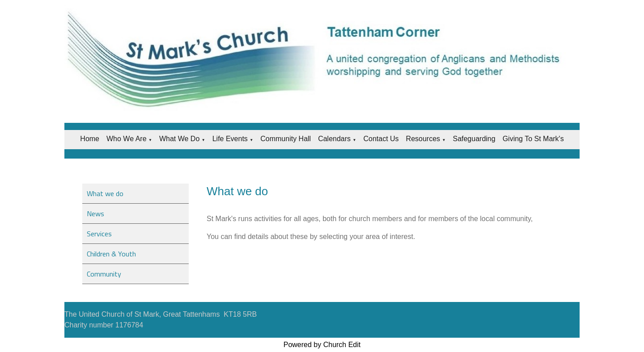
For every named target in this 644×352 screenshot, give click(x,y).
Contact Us (381, 139)
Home (90, 139)
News (95, 214)
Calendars (334, 139)
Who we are (127, 139)
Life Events (230, 139)
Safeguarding (474, 139)
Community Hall (286, 139)
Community (104, 274)
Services (99, 234)
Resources (423, 139)
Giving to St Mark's (533, 139)
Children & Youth (111, 254)
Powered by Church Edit (322, 345)
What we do (179, 139)
